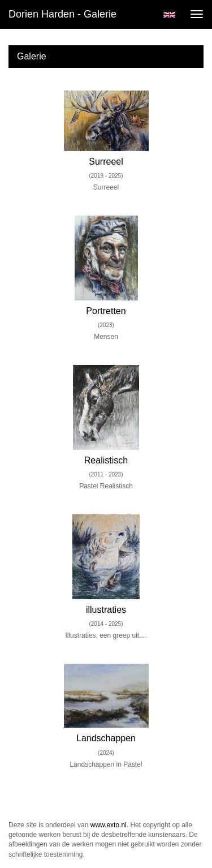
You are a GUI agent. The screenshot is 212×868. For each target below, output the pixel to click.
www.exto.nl (109, 825)
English (169, 15)
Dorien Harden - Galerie (62, 14)
